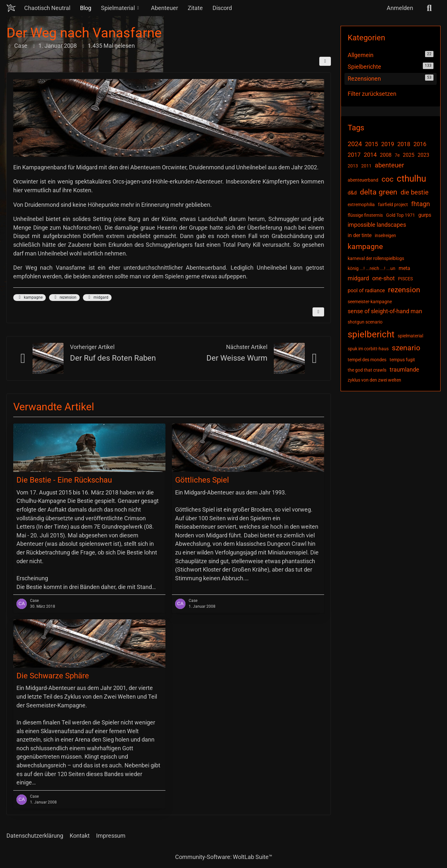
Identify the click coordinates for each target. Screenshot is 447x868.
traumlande (404, 369)
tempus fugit (402, 360)
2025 (409, 155)
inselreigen (385, 235)
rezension (64, 297)
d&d (352, 193)
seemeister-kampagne (370, 302)
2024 (355, 144)
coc (387, 179)
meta (404, 268)
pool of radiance (366, 290)
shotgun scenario (365, 322)
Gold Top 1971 (401, 215)
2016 (420, 144)
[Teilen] (325, 61)
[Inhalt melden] (318, 312)
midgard (97, 297)
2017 (354, 155)
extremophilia (361, 205)
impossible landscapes (377, 225)
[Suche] (429, 8)
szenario (406, 348)
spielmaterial (410, 336)
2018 (404, 144)
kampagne (30, 297)
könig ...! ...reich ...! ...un (372, 268)
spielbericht (371, 334)
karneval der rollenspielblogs (376, 258)
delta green (379, 192)
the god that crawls (367, 370)
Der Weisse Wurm (237, 358)
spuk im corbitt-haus (368, 349)
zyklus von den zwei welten (374, 380)
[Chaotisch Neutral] (11, 8)
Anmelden (400, 8)
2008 (386, 155)
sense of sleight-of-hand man (385, 311)
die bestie (415, 192)
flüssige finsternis (365, 215)
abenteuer (389, 165)
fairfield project (393, 205)
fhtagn (421, 204)
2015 (372, 144)
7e (397, 155)
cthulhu (411, 179)
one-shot (383, 278)
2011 (366, 166)
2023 (423, 155)
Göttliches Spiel (202, 480)
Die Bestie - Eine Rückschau (64, 480)
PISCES (405, 279)
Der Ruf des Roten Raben (113, 358)
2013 (353, 166)
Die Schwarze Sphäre (53, 676)
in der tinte (360, 235)
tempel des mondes (367, 360)
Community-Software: (224, 857)
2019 (388, 144)
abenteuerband (363, 180)
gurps (425, 215)
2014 (370, 155)
